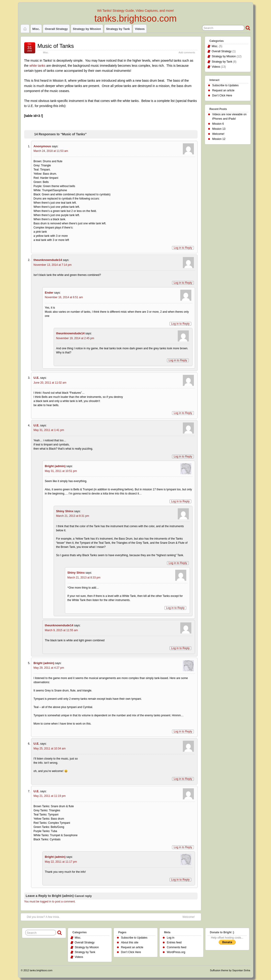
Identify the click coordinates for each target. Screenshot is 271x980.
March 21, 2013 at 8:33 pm (84, 578)
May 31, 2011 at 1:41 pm (49, 430)
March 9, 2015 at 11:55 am (61, 630)
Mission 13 (219, 129)
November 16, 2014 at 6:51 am (64, 297)
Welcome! (188, 917)
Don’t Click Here (222, 95)
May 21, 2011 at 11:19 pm (50, 796)
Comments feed (177, 947)
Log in (171, 938)
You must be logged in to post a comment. (50, 902)
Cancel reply (83, 896)
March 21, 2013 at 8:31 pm (73, 516)
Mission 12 (219, 139)
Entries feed (174, 942)
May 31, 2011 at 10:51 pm (61, 471)
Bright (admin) (63, 896)
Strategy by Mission (87, 29)
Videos (140, 29)
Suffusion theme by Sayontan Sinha (230, 970)
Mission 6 (218, 124)
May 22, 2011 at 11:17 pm (61, 862)
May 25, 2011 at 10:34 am (50, 749)
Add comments (187, 52)
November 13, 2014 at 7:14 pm (53, 265)
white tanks (38, 66)
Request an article (223, 90)
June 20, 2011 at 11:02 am (50, 383)
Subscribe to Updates (226, 85)
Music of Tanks (56, 46)
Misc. (36, 29)
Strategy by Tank (118, 29)
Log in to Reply (183, 248)
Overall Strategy (56, 29)
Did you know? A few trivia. (43, 917)
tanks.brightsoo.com (136, 18)
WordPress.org (176, 952)
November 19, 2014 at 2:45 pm (75, 338)
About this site (130, 942)
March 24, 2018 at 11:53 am (51, 151)
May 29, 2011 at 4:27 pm (49, 668)
